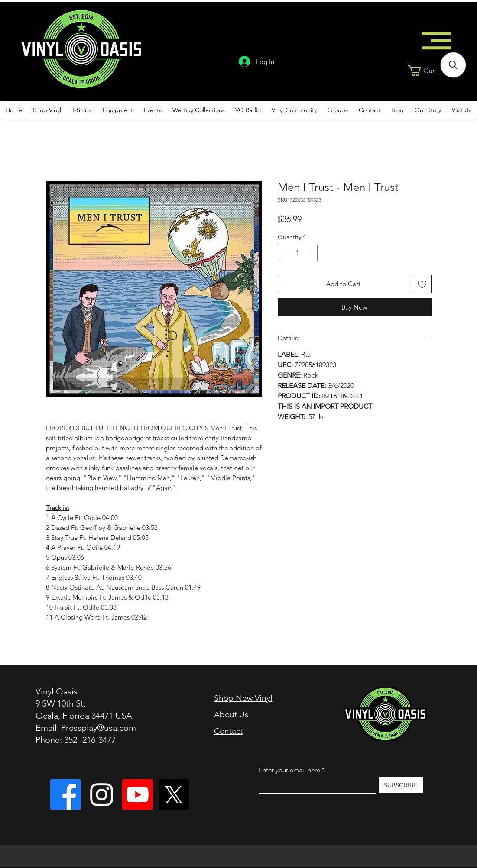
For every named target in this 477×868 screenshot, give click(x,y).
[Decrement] (284, 253)
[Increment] (311, 253)
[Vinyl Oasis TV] (138, 795)
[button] (432, 71)
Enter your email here (289, 770)
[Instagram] (102, 795)
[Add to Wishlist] (422, 284)
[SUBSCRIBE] (401, 785)
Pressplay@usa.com (99, 728)
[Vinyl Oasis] (66, 795)
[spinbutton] (298, 253)
